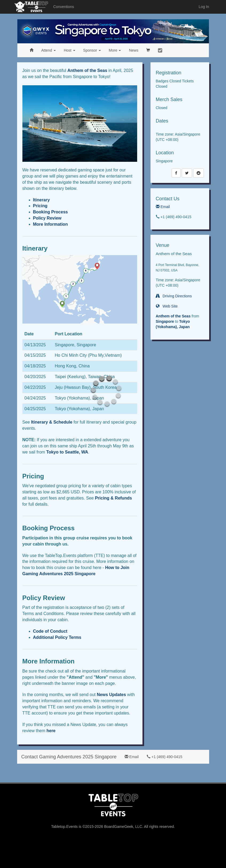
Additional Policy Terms (57, 637)
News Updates (111, 695)
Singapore (165, 321)
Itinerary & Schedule (52, 422)
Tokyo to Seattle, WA (67, 452)
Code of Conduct (50, 631)
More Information (51, 224)
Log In (204, 7)
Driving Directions (174, 296)
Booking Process (51, 212)
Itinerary (41, 200)
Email (163, 207)
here (51, 731)
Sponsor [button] (92, 50)
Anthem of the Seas (87, 70)
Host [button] (70, 50)
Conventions (64, 7)
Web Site (167, 306)
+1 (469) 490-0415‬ (164, 757)
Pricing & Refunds (114, 498)
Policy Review (47, 218)
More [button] (115, 50)
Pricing (40, 206)
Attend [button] (49, 50)
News (134, 50)
